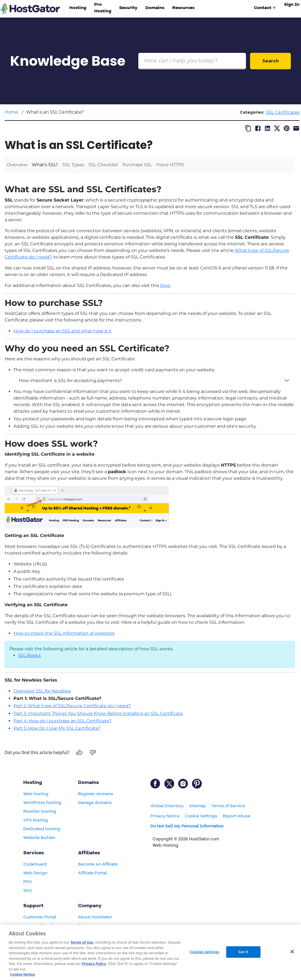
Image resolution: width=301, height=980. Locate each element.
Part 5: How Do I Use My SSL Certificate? (57, 728)
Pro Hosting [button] (103, 8)
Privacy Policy (94, 964)
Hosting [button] (78, 8)
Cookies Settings (204, 952)
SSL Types (73, 165)
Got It (243, 952)
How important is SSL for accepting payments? (71, 380)
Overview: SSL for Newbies (42, 691)
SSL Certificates (283, 112)
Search (271, 61)
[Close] (292, 952)
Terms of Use (82, 942)
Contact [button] (265, 8)
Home (11, 112)
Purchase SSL (137, 165)
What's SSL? (45, 165)
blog (165, 285)
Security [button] (128, 8)
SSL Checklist (103, 165)
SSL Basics (29, 655)
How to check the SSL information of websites (64, 633)
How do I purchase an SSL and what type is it (63, 331)
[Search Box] (192, 61)
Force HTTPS (170, 165)
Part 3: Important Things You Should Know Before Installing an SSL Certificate (98, 713)
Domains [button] (155, 8)
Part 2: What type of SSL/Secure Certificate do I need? (72, 706)
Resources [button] (183, 8)
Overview (17, 165)
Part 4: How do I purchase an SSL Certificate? (62, 721)
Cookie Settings (201, 816)
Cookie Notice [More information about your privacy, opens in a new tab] (22, 974)
